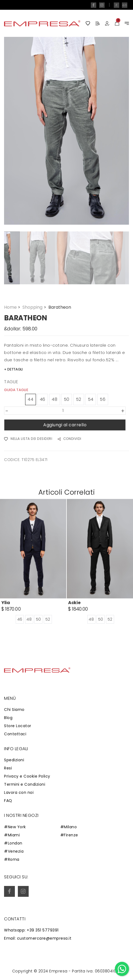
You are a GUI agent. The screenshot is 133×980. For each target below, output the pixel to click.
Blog (8, 718)
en (125, 5)
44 (30, 399)
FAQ (8, 801)
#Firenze (69, 835)
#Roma (12, 859)
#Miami (12, 835)
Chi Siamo (14, 710)
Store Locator (18, 726)
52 (79, 399)
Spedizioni (14, 760)
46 (43, 399)
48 (54, 399)
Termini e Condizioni (25, 784)
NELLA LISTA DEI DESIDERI (28, 439)
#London (13, 843)
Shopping (35, 307)
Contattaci (15, 734)
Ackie (74, 603)
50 (67, 399)
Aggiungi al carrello (65, 425)
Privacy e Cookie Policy (27, 776)
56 (103, 399)
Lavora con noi (19, 792)
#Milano (69, 827)
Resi (8, 768)
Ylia (6, 603)
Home (13, 307)
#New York (15, 827)
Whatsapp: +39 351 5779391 (31, 930)
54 (91, 399)
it (117, 5)
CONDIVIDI (69, 439)
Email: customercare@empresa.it (38, 938)
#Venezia (14, 851)
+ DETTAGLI (13, 369)
